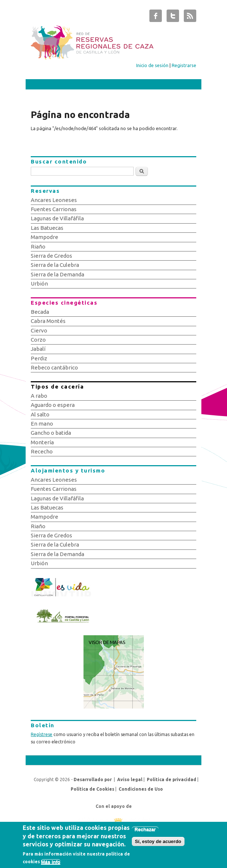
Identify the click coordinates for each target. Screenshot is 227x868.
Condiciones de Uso (141, 789)
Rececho (42, 451)
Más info (51, 865)
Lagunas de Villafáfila (57, 218)
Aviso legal (130, 779)
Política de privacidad (172, 779)
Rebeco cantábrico (54, 367)
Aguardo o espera (53, 405)
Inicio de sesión (152, 65)
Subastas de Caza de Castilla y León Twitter (173, 18)
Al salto (40, 414)
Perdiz (39, 358)
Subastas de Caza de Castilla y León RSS (190, 18)
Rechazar (145, 833)
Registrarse (184, 65)
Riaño (38, 247)
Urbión (39, 284)
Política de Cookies (92, 789)
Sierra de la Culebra (55, 265)
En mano (42, 424)
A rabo (39, 396)
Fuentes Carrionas (54, 209)
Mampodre (44, 237)
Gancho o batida (51, 433)
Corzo (38, 340)
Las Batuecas (47, 228)
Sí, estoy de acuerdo (158, 845)
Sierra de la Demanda (57, 274)
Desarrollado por (93, 779)
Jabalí (38, 349)
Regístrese (42, 734)
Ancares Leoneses (54, 200)
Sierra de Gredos (51, 256)
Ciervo (39, 330)
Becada (40, 312)
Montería (42, 442)
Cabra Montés (48, 321)
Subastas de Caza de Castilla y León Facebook (156, 18)
